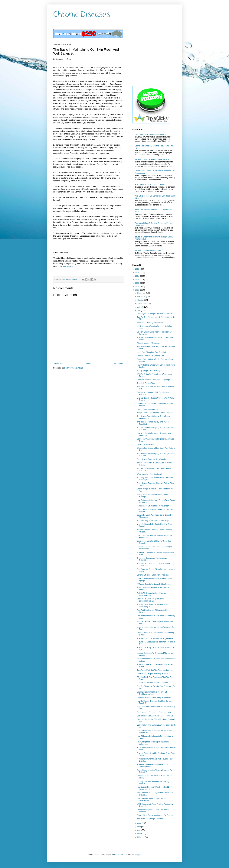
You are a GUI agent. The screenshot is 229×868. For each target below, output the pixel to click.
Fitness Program (67, 266)
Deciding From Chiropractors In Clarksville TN (155, 314)
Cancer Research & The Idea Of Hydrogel (153, 380)
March (140, 834)
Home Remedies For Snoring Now (151, 356)
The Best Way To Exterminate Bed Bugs (153, 521)
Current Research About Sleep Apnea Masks (155, 697)
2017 (137, 276)
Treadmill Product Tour (146, 383)
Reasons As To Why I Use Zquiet (150, 323)
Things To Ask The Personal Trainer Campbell (155, 413)
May (139, 827)
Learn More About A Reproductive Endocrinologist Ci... (150, 600)
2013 (137, 290)
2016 (137, 279)
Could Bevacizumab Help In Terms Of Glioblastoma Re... (152, 693)
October (141, 300)
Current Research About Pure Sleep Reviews (155, 716)
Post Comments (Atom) (74, 368)
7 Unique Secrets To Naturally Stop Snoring (154, 584)
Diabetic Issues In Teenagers (148, 343)
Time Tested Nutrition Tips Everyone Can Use (155, 670)
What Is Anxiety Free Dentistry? (149, 474)
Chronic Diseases (82, 15)
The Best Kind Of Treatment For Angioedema (155, 638)
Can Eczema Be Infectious (147, 409)
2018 (137, 272)
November (142, 297)
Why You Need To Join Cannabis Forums (151, 134)
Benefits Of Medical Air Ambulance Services (152, 159)
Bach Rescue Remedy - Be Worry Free (152, 459)
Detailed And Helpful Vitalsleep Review (152, 674)
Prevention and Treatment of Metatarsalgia (154, 712)
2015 (137, 283)
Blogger (138, 855)
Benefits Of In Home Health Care (148, 250)
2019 (137, 269)
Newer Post (59, 364)
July (139, 311)
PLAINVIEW (119, 855)
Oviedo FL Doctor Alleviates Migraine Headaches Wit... (152, 594)
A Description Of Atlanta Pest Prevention (153, 506)
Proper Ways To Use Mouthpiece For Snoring (155, 815)
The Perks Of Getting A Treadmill (150, 819)
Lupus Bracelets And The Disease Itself (152, 683)
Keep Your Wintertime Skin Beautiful (151, 352)
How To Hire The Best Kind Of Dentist (150, 185)
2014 (137, 286)
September (142, 304)
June (139, 823)
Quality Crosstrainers (145, 444)
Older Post (119, 364)
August (140, 307)
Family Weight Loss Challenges (149, 371)
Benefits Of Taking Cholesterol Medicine (153, 575)
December (142, 293)
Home (89, 364)
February (141, 837)
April (139, 830)
